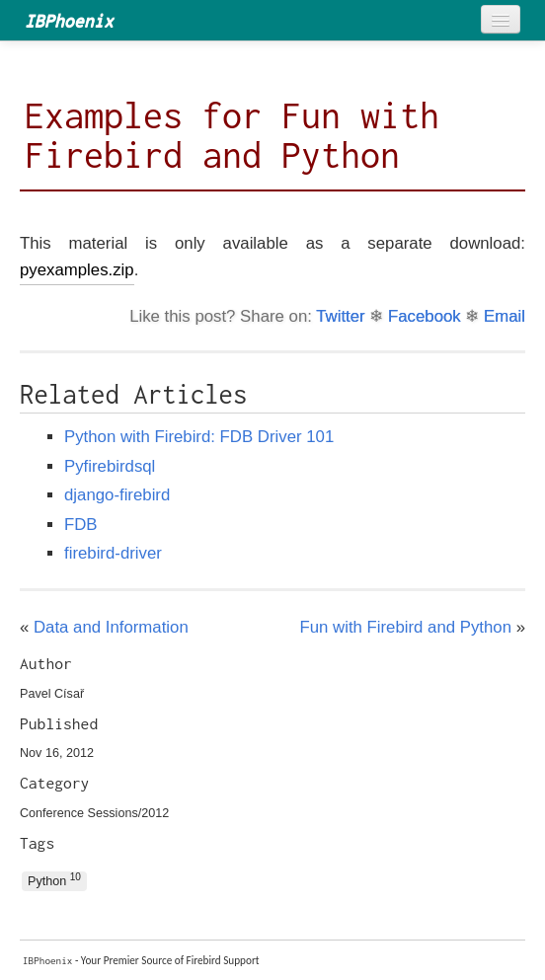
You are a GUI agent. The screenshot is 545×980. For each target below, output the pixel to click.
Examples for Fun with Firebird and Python (232, 135)
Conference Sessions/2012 (94, 813)
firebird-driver (113, 553)
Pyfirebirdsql (110, 466)
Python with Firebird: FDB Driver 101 (199, 437)
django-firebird (117, 495)
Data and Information (111, 627)
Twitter (340, 316)
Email (505, 316)
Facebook (425, 316)
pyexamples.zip (77, 270)
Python (54, 880)
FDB (81, 525)
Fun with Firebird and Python (405, 627)
